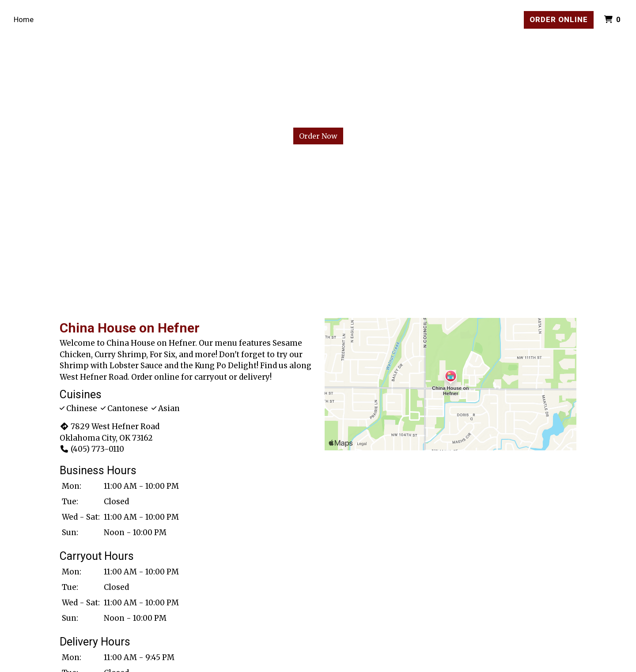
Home (24, 19)
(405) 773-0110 (92, 449)
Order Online (559, 19)
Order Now (318, 136)
